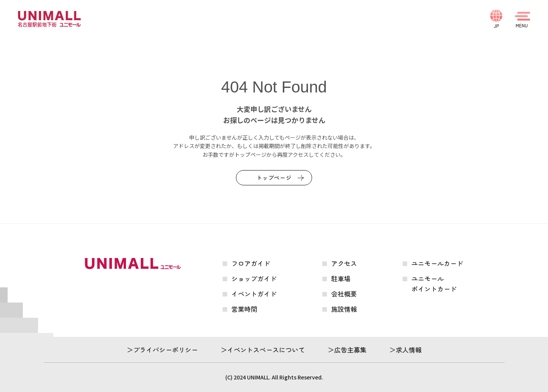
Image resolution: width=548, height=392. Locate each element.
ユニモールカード (437, 263)
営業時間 (244, 309)
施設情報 (344, 309)
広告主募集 (350, 350)
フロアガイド (251, 263)
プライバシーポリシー (166, 350)
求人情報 (409, 350)
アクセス (344, 263)
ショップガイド (254, 278)
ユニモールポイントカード (434, 284)
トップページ (274, 178)
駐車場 (341, 278)
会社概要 (344, 294)
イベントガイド (254, 294)
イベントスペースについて (266, 350)
